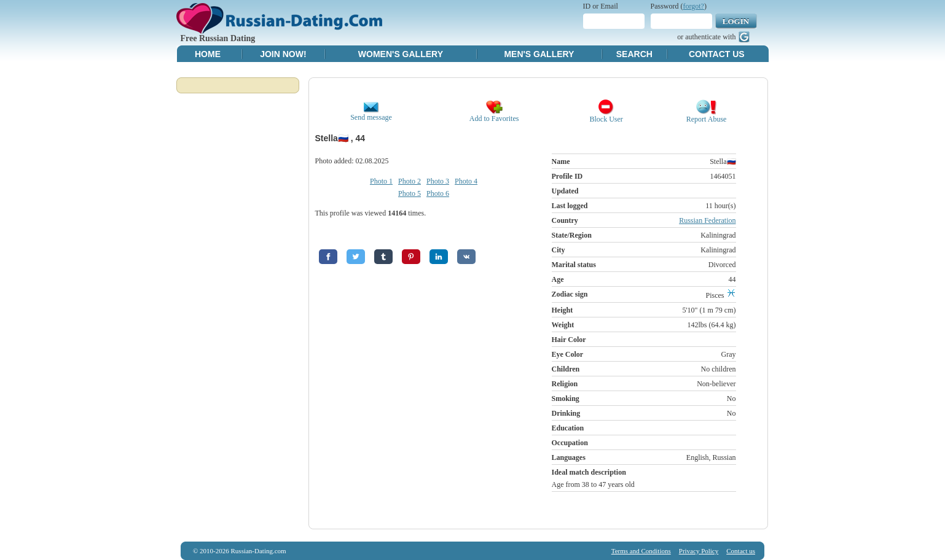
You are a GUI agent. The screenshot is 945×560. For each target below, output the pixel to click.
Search (634, 54)
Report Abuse (707, 116)
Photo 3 (438, 181)
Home (208, 54)
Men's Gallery (539, 54)
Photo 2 (410, 181)
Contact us (741, 551)
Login (736, 21)
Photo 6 (438, 193)
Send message (371, 114)
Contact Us (717, 54)
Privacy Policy (699, 551)
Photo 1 (381, 181)
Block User (606, 116)
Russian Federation (707, 220)
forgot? (694, 6)
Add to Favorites (494, 115)
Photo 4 (466, 181)
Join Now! (283, 54)
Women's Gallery (401, 54)
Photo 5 (410, 193)
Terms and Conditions (641, 551)
